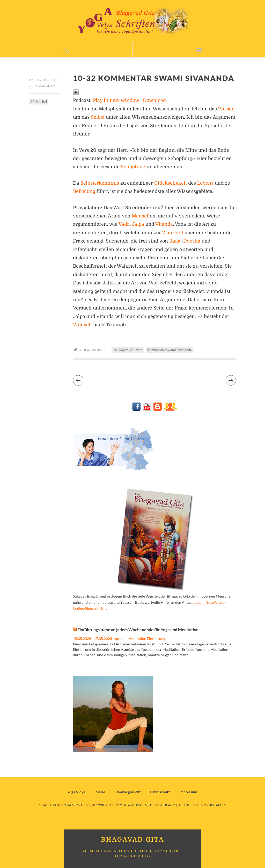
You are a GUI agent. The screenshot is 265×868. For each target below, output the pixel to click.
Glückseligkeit (171, 183)
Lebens (205, 183)
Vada (124, 224)
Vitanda (164, 224)
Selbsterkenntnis (100, 183)
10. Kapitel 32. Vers (128, 350)
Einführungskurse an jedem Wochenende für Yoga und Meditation (138, 629)
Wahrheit (173, 233)
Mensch (141, 216)
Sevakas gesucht (127, 792)
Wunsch (82, 325)
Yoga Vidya (76, 792)
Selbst (98, 117)
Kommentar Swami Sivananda (170, 350)
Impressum (188, 792)
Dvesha (192, 241)
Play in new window (116, 100)
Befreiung (84, 191)
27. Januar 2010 (43, 80)
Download (154, 100)
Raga (175, 241)
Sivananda (46, 86)
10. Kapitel (39, 102)
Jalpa (138, 224)
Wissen (226, 109)
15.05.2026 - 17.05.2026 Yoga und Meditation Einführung (119, 639)
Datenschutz (160, 792)
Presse (100, 792)
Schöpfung (133, 167)
